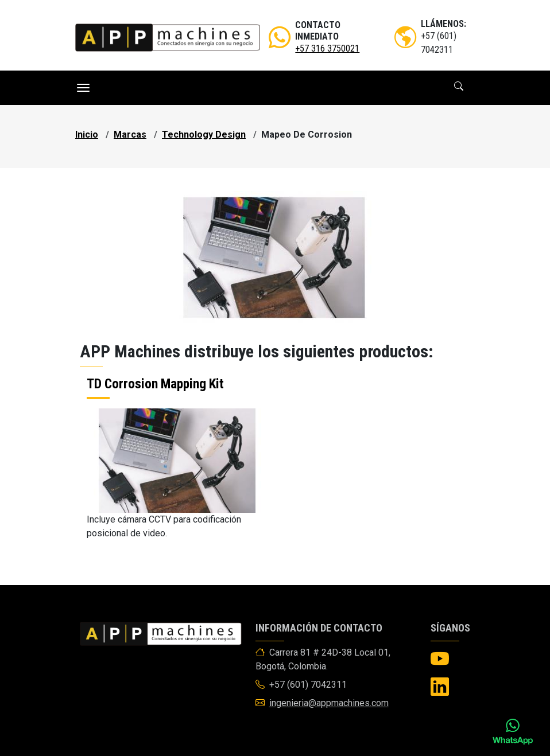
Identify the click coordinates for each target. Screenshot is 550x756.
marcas (130, 135)
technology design (204, 135)
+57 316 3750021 (327, 48)
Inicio (87, 135)
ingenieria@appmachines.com (329, 703)
